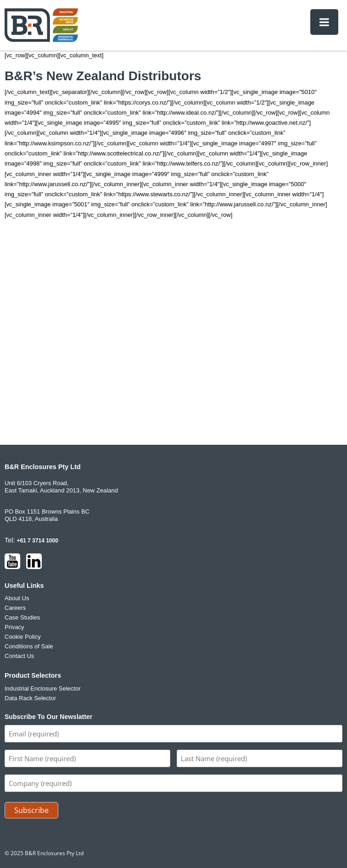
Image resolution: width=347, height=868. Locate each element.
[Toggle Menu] (324, 22)
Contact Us (19, 656)
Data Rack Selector (30, 698)
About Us (17, 598)
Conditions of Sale (29, 646)
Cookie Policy (23, 637)
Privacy (14, 627)
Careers (15, 608)
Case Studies (22, 617)
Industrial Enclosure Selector (42, 688)
